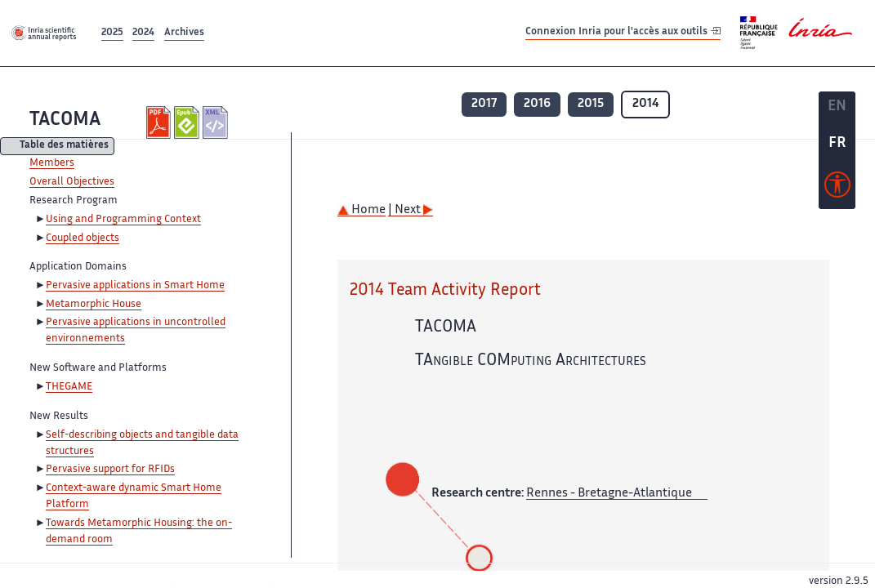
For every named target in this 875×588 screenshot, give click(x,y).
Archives (184, 33)
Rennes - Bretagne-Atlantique (609, 494)
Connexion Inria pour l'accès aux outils (623, 32)
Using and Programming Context (123, 220)
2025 (112, 33)
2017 (484, 104)
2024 (143, 33)
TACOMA (65, 120)
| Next (411, 210)
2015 (591, 104)
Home (362, 210)
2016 (537, 104)
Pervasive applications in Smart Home (135, 286)
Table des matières (64, 147)
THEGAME (69, 387)
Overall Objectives (72, 182)
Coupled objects (83, 238)
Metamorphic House (94, 305)
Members (52, 163)
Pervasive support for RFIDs (110, 470)
